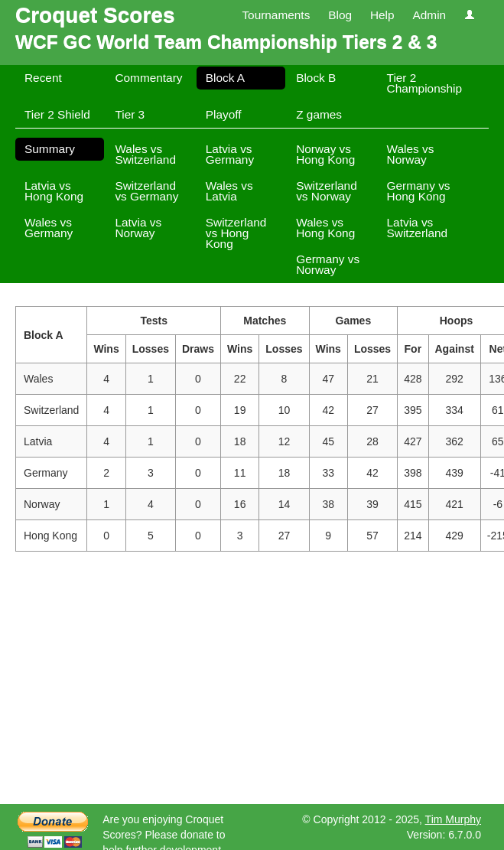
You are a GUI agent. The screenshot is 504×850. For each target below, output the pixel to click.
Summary (50, 149)
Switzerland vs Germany (146, 191)
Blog (340, 15)
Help (382, 15)
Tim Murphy (453, 819)
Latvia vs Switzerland (418, 228)
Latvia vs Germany (230, 154)
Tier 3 (130, 114)
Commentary (148, 78)
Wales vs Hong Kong (325, 228)
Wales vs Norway (411, 154)
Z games (319, 114)
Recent (43, 78)
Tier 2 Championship (424, 83)
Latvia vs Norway (138, 228)
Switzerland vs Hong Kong (236, 233)
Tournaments (276, 15)
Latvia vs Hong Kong (54, 191)
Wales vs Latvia (229, 191)
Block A (225, 78)
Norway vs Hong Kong (325, 154)
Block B (316, 78)
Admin (429, 15)
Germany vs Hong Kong (419, 191)
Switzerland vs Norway (327, 191)
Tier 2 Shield (57, 114)
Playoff (224, 114)
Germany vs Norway (328, 264)
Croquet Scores (95, 15)
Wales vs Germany (49, 228)
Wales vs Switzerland (145, 154)
